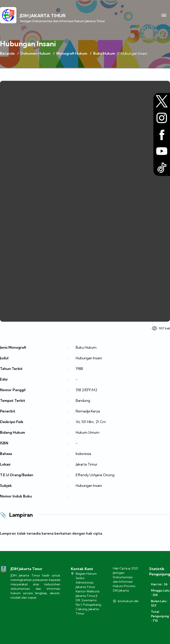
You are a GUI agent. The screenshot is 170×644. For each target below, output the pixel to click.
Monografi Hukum (72, 53)
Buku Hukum (104, 53)
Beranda (7, 53)
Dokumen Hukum (36, 53)
